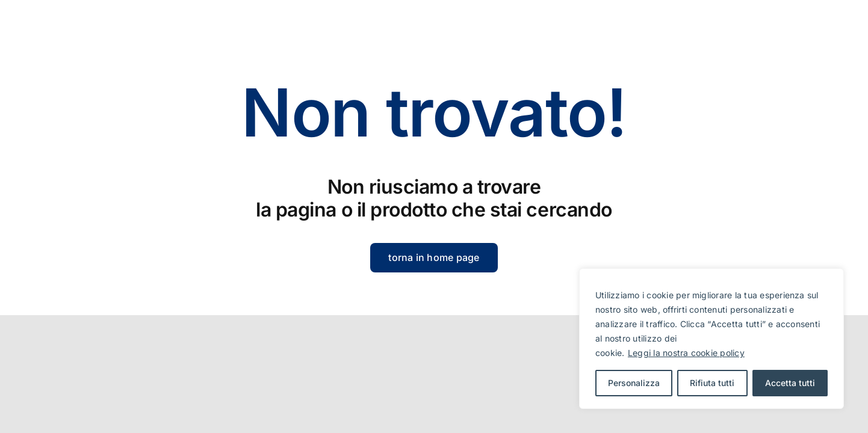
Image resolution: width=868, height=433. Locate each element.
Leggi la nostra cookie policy (686, 353)
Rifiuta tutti (712, 383)
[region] (711, 339)
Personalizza (634, 383)
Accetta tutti (790, 383)
